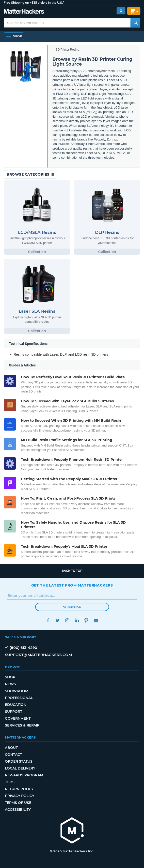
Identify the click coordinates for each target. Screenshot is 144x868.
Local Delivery (20, 768)
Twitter (58, 620)
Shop (10, 677)
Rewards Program (24, 775)
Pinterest (87, 620)
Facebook (48, 620)
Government (18, 718)
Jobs (10, 782)
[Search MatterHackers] (135, 23)
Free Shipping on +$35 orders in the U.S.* (34, 3)
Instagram (67, 620)
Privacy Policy (20, 796)
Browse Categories (30, 174)
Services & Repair (22, 725)
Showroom (17, 691)
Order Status (19, 761)
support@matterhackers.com (38, 655)
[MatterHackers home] (72, 831)
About (11, 748)
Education (16, 705)
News (10, 684)
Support (14, 712)
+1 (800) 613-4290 (21, 648)
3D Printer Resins (67, 50)
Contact (13, 755)
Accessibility (18, 810)
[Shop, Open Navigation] (14, 36)
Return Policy (19, 789)
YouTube (96, 620)
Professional (19, 698)
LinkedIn (77, 620)
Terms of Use (18, 803)
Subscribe (72, 607)
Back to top (72, 571)
